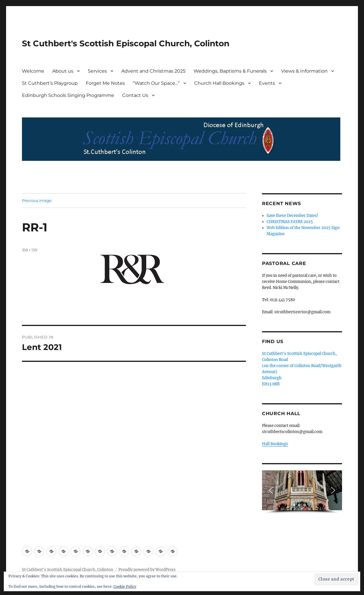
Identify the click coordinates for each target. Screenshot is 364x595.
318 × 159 (30, 250)
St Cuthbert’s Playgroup (50, 83)
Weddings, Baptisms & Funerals (230, 71)
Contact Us (135, 95)
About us (63, 71)
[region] (302, 492)
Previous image (37, 200)
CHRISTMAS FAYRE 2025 (290, 222)
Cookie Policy (125, 586)
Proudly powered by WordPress (147, 570)
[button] (271, 490)
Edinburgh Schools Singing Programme (68, 95)
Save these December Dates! (292, 216)
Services (97, 71)
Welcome (33, 71)
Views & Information (304, 71)
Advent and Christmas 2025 (153, 71)
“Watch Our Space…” (156, 83)
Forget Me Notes (105, 83)
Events (267, 83)
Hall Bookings (275, 444)
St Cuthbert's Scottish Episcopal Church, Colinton (126, 43)
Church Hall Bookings (219, 83)
